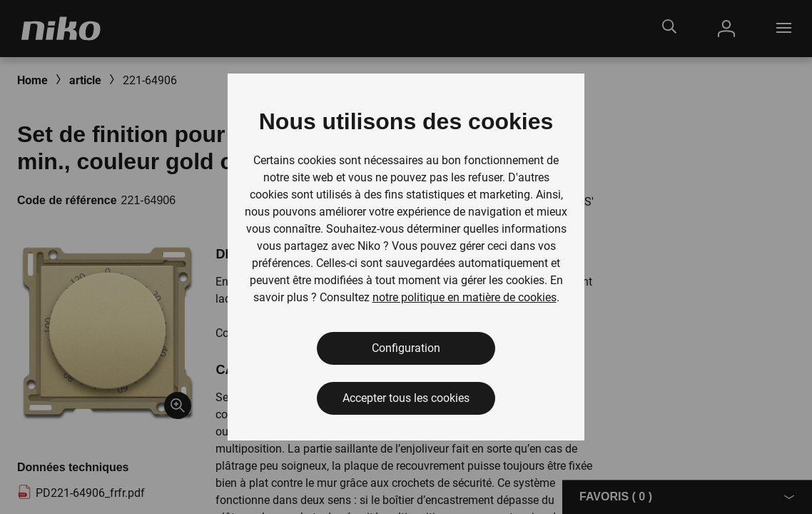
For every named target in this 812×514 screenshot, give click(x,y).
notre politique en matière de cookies (465, 297)
